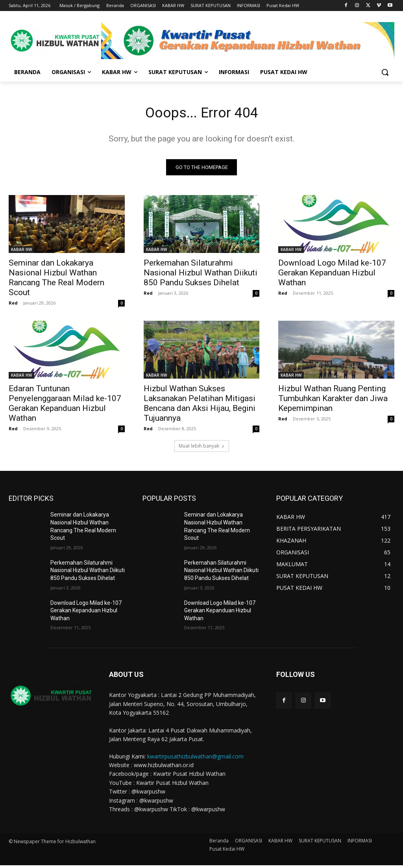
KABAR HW (21, 252)
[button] (385, 72)
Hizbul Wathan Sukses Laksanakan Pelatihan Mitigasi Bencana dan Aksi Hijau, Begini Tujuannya (200, 406)
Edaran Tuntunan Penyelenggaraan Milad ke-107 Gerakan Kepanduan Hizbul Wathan (65, 406)
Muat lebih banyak (202, 449)
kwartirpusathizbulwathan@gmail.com (195, 759)
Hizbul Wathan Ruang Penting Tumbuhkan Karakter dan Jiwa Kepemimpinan (333, 401)
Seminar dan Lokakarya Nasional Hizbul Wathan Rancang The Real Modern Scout (56, 280)
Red (13, 306)
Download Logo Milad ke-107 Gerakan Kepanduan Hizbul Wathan (332, 275)
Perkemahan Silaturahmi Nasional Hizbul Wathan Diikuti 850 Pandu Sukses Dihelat (201, 275)
